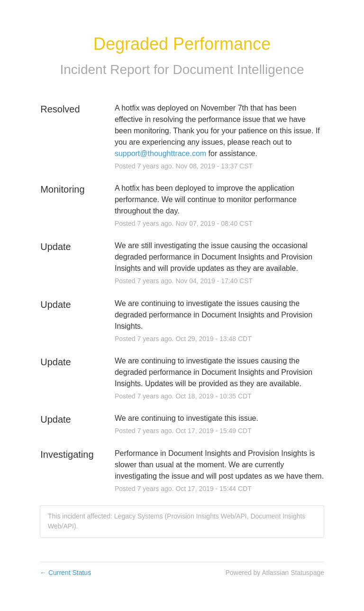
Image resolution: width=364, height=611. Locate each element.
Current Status (65, 573)
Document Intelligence (239, 69)
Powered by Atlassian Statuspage (275, 573)
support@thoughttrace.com (160, 153)
